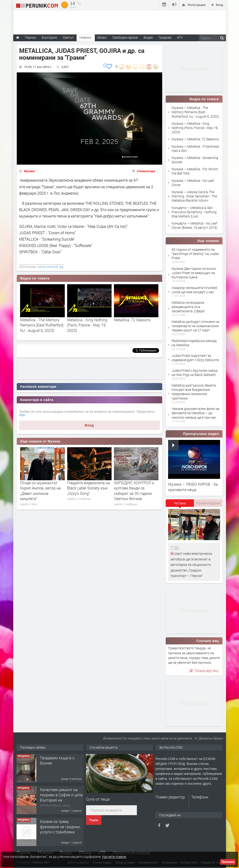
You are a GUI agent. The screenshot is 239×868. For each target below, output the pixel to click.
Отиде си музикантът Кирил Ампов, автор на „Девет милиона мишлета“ (40, 491)
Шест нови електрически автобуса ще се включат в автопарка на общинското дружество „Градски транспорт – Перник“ (191, 565)
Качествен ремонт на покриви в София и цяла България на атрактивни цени (61, 797)
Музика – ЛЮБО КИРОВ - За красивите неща (193, 487)
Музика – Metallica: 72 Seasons (195, 139)
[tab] (180, 505)
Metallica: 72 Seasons (132, 320)
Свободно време (125, 37)
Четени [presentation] (180, 503)
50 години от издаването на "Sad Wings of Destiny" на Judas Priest (195, 254)
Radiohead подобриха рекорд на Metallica (194, 343)
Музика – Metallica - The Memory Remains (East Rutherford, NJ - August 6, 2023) (195, 112)
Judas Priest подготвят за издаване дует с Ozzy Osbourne (195, 358)
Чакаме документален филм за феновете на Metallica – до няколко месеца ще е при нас (196, 413)
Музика (29, 171)
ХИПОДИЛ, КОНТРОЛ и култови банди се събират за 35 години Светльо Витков (134, 491)
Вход (89, 425)
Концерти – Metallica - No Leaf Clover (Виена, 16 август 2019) (194, 225)
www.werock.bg (50, 267)
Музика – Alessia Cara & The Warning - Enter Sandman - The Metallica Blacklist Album (194, 196)
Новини (85, 37)
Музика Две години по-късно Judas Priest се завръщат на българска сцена (194, 273)
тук (22, 415)
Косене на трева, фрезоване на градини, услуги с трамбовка (60, 827)
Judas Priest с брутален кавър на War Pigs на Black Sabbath (195, 373)
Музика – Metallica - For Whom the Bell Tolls (195, 171)
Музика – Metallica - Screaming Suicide (195, 160)
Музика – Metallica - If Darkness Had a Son (195, 148)
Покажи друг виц (204, 671)
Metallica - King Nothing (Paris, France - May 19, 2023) (87, 325)
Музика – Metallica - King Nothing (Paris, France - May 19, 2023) (195, 128)
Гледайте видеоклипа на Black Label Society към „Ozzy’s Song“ (89, 488)
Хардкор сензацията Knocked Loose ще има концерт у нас (194, 290)
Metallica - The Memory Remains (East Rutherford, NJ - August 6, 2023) (42, 325)
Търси (94, 820)
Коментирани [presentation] (208, 503)
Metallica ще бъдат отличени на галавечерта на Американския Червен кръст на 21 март (196, 326)
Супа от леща (98, 799)
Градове (165, 37)
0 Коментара (146, 171)
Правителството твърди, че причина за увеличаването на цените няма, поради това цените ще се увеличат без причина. (194, 655)
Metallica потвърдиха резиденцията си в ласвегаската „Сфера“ (188, 307)
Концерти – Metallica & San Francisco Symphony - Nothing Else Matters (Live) (194, 212)
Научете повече (114, 857)
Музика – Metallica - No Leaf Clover (193, 183)
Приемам (228, 862)
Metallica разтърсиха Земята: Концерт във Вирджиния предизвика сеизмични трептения (194, 392)
